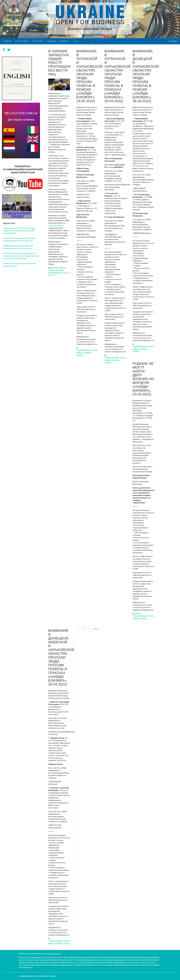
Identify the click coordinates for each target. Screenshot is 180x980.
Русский (173, 41)
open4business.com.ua (29, 976)
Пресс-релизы (22, 41)
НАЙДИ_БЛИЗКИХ (56, 270)
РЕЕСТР (51, 275)
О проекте (64, 41)
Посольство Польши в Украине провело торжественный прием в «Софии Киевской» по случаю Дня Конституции (21, 256)
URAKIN (137, 614)
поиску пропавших (56, 226)
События (51, 41)
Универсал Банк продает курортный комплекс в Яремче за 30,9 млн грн (18, 247)
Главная (8, 41)
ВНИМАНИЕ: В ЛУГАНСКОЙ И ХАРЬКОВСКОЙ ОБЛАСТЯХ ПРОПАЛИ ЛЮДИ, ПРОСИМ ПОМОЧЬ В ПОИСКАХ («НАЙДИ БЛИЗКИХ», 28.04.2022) (117, 76)
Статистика (38, 41)
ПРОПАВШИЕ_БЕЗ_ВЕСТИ (59, 273)
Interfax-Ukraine (48, 976)
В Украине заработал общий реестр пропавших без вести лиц (60, 63)
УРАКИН (80, 355)
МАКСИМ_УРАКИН (58, 268)
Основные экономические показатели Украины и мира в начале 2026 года (19, 239)
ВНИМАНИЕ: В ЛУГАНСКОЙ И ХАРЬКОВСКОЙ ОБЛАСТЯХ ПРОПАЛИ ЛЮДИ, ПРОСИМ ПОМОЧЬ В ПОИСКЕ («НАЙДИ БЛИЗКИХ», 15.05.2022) (89, 76)
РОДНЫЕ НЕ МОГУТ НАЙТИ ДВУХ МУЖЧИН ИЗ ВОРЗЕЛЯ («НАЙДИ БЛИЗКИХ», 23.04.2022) (143, 379)
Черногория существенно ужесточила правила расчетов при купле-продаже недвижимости (19, 231)
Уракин (67, 944)
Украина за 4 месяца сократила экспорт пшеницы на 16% (20, 265)
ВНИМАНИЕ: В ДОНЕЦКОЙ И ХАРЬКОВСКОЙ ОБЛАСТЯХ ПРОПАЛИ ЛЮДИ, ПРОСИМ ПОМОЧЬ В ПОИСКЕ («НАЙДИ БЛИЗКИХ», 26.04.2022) (145, 76)
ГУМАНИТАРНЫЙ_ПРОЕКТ (87, 350)
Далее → (97, 629)
